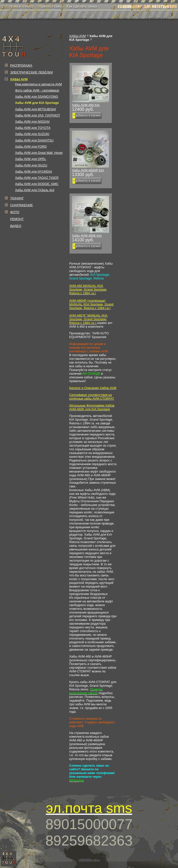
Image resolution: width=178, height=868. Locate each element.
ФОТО (15, 212)
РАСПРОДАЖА (21, 65)
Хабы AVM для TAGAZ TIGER (37, 178)
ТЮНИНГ (17, 198)
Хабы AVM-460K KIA (90, 217)
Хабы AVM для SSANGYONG (37, 97)
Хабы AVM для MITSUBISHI (35, 109)
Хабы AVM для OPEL (31, 159)
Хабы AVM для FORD (31, 147)
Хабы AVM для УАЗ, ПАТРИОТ (38, 115)
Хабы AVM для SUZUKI (32, 134)
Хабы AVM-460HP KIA (90, 151)
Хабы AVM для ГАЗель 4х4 (35, 190)
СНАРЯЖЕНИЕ (22, 205)
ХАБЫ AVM (78, 36)
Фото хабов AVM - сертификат (37, 90)
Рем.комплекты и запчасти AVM (38, 84)
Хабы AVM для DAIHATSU (34, 140)
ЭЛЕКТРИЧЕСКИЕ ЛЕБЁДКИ (32, 72)
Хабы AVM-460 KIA (90, 86)
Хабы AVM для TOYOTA (33, 128)
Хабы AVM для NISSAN (32, 122)
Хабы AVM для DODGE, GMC (37, 184)
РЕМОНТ (17, 219)
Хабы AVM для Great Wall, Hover (39, 153)
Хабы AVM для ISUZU (31, 165)
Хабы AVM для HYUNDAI (33, 171)
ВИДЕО (16, 226)
